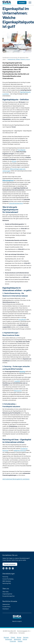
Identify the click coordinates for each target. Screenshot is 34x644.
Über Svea (5, 592)
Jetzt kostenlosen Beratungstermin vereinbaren (16, 479)
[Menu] (30, 3)
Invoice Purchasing (8, 579)
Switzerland (9, 639)
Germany (26, 637)
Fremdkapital (22, 150)
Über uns (6, 589)
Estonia (25, 639)
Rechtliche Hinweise (10, 601)
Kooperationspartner (9, 596)
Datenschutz (6, 604)
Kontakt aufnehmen (10, 564)
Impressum (6, 609)
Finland (13, 637)
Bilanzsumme (18, 391)
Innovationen (22, 319)
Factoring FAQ (7, 583)
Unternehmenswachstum (16, 203)
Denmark (6, 637)
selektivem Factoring (20, 450)
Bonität (14, 161)
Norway (19, 637)
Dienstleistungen (9, 574)
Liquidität (17, 381)
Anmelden (22, 3)
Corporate (13, 641)
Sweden (20, 641)
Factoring (5, 577)
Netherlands (17, 639)
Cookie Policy (6, 607)
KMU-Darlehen (7, 581)
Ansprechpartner (7, 594)
